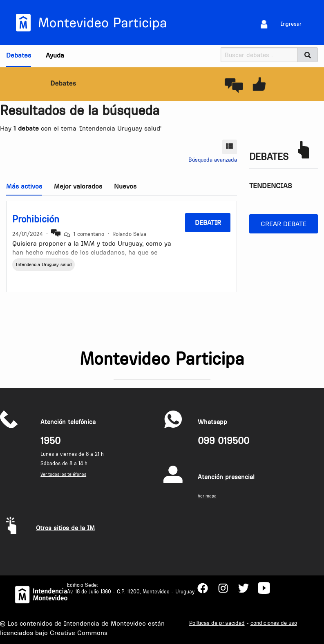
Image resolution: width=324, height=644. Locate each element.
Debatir (208, 222)
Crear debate (284, 224)
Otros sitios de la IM (65, 528)
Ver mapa (207, 496)
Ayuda (55, 55)
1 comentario (89, 234)
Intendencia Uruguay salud (44, 264)
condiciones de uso (274, 623)
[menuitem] (264, 24)
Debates (19, 55)
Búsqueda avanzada (213, 160)
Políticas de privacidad (217, 623)
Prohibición (36, 219)
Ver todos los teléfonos (63, 474)
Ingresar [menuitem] (291, 24)
